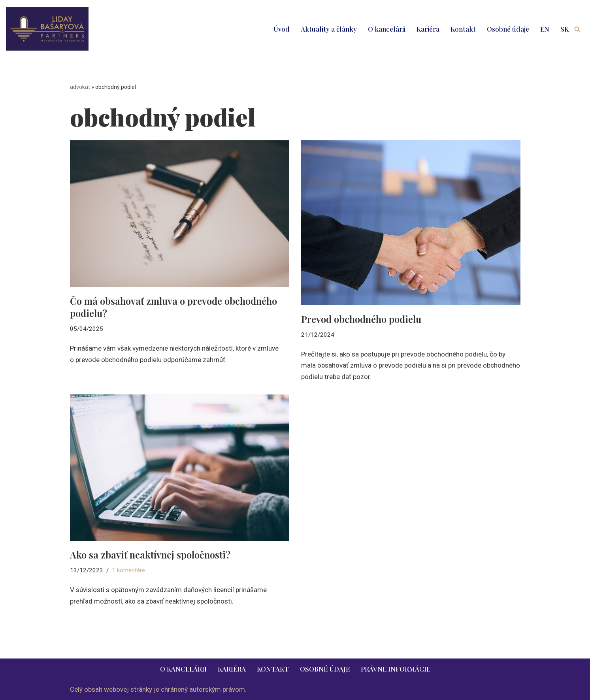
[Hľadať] (577, 29)
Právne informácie (396, 669)
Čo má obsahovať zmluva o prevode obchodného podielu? (173, 307)
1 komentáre (128, 570)
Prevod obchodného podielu (361, 319)
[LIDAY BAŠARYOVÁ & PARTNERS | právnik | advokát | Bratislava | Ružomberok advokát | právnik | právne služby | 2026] (47, 29)
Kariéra (428, 29)
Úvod (282, 29)
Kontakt (463, 29)
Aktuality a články (329, 29)
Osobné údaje (508, 29)
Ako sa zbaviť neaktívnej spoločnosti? (150, 555)
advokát (80, 87)
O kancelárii (387, 29)
